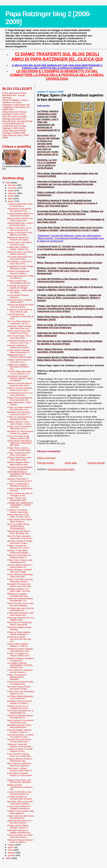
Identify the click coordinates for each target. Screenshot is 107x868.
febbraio (12, 853)
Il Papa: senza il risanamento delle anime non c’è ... (19, 428)
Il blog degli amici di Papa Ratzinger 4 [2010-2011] (14, 127)
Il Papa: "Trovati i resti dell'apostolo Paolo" (17, 499)
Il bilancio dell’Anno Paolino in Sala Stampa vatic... (20, 760)
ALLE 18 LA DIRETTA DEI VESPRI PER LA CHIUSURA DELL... (18, 526)
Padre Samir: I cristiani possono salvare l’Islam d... (20, 769)
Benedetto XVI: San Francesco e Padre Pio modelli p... (20, 432)
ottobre (11, 191)
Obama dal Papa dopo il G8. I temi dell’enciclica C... (20, 822)
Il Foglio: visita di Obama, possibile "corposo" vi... (18, 827)
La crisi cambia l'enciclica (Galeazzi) (18, 296)
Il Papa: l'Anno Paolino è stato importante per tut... (20, 561)
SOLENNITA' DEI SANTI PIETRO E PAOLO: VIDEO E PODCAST (20, 378)
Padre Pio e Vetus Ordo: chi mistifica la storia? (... (19, 556)
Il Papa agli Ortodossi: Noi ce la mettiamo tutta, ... (21, 619)
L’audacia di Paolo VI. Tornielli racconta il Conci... (20, 750)
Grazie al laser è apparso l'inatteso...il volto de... (18, 645)
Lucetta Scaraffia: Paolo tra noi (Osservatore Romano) (20, 215)
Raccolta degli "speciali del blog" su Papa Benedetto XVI (18, 122)
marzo (11, 850)
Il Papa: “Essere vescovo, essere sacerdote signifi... (19, 449)
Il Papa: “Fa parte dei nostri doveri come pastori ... (19, 454)
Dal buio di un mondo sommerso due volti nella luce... (19, 639)
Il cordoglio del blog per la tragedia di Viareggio (18, 287)
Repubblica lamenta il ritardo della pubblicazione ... (19, 726)
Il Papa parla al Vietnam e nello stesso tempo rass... (20, 614)
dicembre (12, 185)
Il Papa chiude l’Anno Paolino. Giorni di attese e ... (20, 521)
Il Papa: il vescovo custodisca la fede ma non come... (20, 389)
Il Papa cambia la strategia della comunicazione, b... (19, 351)
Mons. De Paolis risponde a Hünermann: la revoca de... (20, 537)
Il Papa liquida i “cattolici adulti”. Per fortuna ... (21, 291)
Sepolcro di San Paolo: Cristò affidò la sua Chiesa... (20, 234)
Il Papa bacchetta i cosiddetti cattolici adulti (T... (19, 301)
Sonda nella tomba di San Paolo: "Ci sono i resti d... (19, 516)
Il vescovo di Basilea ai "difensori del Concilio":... (19, 346)
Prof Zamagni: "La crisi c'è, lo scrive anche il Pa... (20, 263)
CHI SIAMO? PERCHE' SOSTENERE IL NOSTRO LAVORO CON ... (20, 665)
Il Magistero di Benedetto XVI (16, 105)
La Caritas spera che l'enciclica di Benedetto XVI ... (20, 609)
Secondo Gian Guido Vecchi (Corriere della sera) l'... (19, 741)
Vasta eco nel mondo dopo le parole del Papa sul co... (19, 384)
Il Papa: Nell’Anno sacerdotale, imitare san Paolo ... (20, 576)
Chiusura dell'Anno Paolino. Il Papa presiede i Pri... (20, 566)
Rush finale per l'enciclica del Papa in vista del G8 (19, 624)
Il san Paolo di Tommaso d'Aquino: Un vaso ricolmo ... (20, 775)
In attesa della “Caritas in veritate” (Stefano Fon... (19, 248)
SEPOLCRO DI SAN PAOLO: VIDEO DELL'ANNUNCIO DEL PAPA (20, 443)
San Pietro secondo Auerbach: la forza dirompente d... (20, 468)
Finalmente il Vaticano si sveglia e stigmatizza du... (19, 831)
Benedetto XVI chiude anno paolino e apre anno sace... (20, 585)
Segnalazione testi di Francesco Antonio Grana (19, 356)
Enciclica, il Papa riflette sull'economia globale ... (19, 552)
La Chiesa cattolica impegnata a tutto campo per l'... (20, 697)
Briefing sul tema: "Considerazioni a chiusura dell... (20, 787)
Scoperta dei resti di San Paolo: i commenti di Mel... (21, 306)
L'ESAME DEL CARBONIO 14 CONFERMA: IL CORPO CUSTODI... (20, 505)
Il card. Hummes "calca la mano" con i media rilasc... (20, 755)
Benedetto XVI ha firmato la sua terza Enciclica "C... (19, 413)
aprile (11, 847)
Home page (71, 463)
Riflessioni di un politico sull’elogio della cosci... (18, 595)
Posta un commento (46, 458)
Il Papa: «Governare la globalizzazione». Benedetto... (17, 677)
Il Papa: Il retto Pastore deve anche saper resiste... (19, 459)
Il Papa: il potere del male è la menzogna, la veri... (20, 494)
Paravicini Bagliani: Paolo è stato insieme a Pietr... (19, 463)
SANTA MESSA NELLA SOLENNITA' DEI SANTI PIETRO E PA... (19, 474)
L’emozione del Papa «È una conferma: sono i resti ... (19, 342)
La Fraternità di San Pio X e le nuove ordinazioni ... (20, 394)
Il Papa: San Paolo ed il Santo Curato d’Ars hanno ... (20, 836)
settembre (13, 193)
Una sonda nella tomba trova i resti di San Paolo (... (20, 258)
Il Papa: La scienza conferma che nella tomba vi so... (19, 408)
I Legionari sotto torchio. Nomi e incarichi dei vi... (20, 205)
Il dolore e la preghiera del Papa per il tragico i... (18, 272)
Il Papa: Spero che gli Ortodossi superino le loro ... (21, 693)
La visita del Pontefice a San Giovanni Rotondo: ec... (19, 793)
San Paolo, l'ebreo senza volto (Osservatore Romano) (20, 803)
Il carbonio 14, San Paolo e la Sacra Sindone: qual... (20, 311)
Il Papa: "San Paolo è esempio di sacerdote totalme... (20, 580)
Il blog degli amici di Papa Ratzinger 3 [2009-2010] (14, 132)
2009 (8, 183)
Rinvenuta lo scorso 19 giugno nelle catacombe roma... (20, 650)
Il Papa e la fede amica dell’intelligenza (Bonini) (19, 282)
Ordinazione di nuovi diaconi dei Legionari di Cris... (19, 210)
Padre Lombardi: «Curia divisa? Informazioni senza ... (21, 721)
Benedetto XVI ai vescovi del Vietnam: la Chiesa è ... (19, 702)
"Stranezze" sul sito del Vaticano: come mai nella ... (20, 745)
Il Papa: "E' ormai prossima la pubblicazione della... (20, 418)
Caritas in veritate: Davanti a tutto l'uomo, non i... (19, 361)
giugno (11, 201)
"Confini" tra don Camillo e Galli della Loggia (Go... (20, 812)
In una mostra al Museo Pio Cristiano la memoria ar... (19, 807)
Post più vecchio (96, 463)
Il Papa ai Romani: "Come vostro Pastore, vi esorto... (20, 423)
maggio (12, 845)
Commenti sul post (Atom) (61, 469)
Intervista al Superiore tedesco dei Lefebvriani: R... (20, 717)
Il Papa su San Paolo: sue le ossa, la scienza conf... (19, 229)
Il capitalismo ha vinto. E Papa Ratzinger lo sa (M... (20, 267)
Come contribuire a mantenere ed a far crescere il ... (20, 671)
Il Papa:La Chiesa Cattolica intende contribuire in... (19, 633)
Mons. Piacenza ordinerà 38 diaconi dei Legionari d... (19, 765)
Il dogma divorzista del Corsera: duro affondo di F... (21, 817)
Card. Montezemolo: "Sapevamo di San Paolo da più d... (20, 316)
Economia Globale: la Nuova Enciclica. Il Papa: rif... (19, 731)
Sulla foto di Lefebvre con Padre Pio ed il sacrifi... (18, 239)
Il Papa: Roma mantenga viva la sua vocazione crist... (20, 399)
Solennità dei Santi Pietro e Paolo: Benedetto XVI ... (19, 532)
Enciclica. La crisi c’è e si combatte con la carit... (18, 707)
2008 (8, 858)
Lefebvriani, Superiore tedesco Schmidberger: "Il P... (20, 600)
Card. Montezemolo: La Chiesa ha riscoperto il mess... (20, 736)
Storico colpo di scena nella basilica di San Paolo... (19, 332)
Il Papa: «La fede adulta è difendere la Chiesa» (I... (19, 485)
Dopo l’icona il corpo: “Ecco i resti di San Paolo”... (19, 337)
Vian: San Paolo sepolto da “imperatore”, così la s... (19, 322)
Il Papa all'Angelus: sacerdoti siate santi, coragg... (19, 571)
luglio (11, 199)
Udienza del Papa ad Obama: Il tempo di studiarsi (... (20, 841)
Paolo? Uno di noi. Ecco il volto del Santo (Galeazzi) (20, 604)
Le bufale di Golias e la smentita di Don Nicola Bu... (20, 798)
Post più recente (46, 463)
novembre (13, 188)
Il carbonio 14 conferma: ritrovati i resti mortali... (18, 511)
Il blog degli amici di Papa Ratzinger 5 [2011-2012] (14, 113)
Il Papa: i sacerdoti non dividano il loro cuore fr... (19, 547)
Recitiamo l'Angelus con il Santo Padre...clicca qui (19, 590)
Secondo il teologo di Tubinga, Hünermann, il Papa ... (20, 542)
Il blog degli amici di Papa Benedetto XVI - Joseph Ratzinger (14, 95)
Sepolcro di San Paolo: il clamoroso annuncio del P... (20, 480)
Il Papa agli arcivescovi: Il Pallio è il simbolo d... (21, 277)
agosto (11, 196)
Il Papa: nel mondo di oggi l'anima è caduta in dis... (19, 437)
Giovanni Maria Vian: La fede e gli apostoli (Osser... (20, 224)
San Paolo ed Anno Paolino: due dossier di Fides (19, 688)
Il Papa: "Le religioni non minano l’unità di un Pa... (19, 655)
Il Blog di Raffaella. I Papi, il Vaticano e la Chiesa (15, 101)
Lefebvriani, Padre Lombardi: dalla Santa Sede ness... (19, 327)
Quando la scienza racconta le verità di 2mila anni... (20, 253)
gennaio (12, 855)
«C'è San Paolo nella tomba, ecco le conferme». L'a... (19, 373)
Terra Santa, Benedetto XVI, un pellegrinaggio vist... (20, 712)
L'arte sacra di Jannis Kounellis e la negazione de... (20, 683)
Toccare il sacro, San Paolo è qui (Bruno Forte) (20, 243)
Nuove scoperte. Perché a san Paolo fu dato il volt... (20, 219)
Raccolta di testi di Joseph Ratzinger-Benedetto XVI (15, 118)
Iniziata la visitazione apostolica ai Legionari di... (21, 659)
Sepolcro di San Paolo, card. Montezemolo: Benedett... (19, 781)
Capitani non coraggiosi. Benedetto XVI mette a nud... (18, 367)
